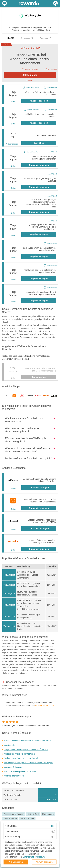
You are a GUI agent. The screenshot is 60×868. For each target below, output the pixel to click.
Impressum (40, 857)
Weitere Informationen (14, 776)
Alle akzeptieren (16, 862)
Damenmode (48, 814)
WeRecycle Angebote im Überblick (20, 754)
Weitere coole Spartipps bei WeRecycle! (22, 758)
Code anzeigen (39, 377)
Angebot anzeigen (39, 101)
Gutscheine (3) (27, 38)
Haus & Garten (10, 818)
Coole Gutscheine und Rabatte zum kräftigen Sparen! (28, 741)
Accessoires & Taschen (14, 814)
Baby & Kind (33, 814)
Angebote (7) (46, 38)
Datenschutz (28, 857)
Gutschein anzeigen (39, 165)
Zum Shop (39, 143)
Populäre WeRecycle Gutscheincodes (21, 771)
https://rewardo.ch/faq (45, 706)
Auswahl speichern (44, 862)
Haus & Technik (27, 818)
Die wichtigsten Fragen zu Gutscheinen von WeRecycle (29, 763)
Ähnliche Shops (11, 745)
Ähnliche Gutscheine (13, 767)
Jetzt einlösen (30, 75)
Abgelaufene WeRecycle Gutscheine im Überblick (26, 749)
